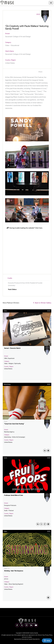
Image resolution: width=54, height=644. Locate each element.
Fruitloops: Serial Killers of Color (14, 495)
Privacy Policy (49, 635)
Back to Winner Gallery (42, 303)
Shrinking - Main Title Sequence (14, 571)
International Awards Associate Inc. (31, 639)
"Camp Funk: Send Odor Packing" (14, 424)
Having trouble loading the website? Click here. (25, 228)
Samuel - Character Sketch (12, 348)
